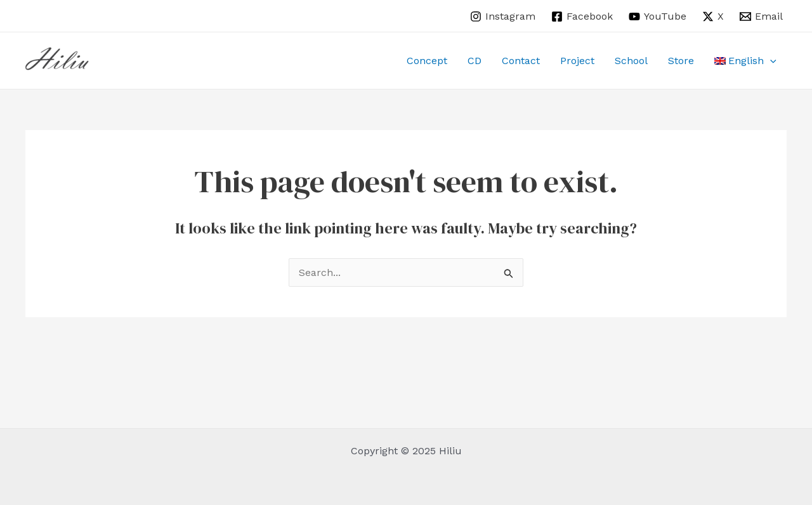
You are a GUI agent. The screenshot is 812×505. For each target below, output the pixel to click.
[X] (713, 16)
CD (475, 61)
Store (681, 61)
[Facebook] (582, 16)
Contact (521, 61)
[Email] (761, 16)
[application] (770, 61)
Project (577, 61)
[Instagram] (503, 16)
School (631, 61)
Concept (427, 61)
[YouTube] (658, 16)
